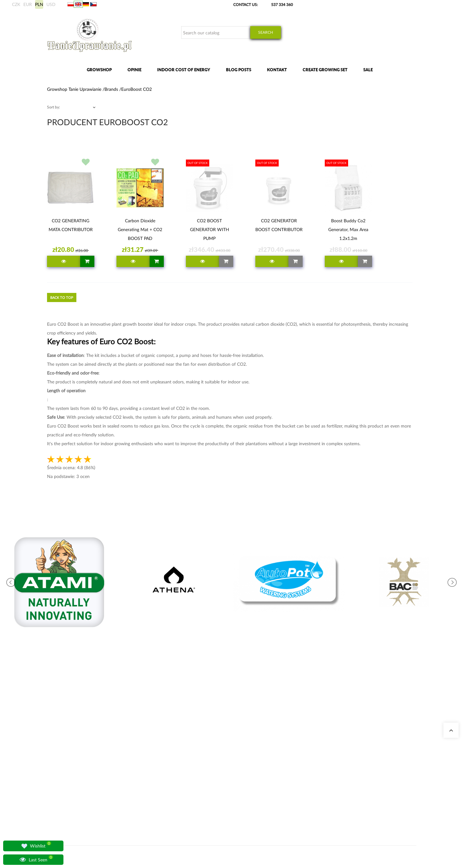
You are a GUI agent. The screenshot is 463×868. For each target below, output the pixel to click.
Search (266, 32)
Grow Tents (214, 747)
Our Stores (151, 732)
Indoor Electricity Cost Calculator (232, 732)
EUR (28, 4)
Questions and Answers (161, 770)
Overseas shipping (315, 747)
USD (51, 4)
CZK (16, 4)
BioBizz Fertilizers (219, 777)
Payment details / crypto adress (325, 762)
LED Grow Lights (219, 770)
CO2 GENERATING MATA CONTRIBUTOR (71, 225)
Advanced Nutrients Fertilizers (230, 762)
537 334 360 (282, 5)
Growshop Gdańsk (157, 747)
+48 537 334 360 (68, 764)
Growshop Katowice (159, 740)
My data (306, 740)
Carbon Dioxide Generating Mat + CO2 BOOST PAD (140, 229)
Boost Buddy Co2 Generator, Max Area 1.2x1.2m (348, 229)
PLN (39, 4)
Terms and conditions (317, 770)
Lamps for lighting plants (162, 762)
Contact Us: (246, 5)
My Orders (308, 732)
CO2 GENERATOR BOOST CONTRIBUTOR (279, 225)
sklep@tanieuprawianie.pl (79, 772)
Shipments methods (316, 755)
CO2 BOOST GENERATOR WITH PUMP (210, 229)
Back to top (62, 297)
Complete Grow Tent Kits (226, 755)
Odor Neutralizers (220, 740)
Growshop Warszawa (159, 755)
